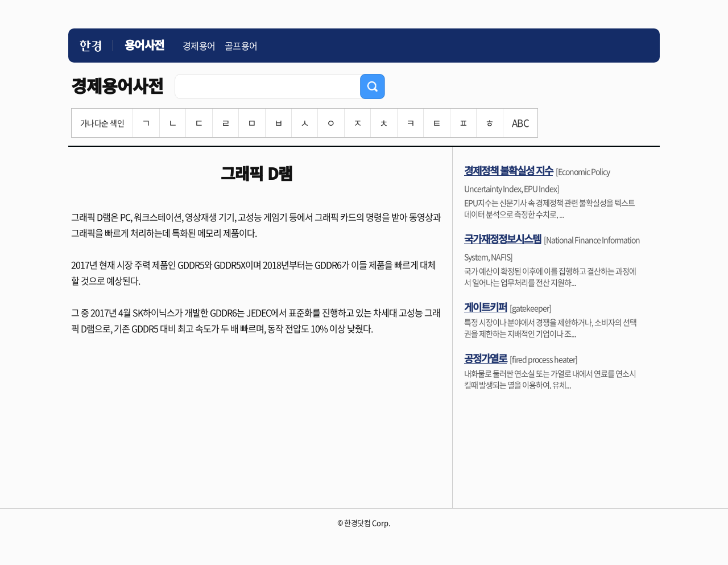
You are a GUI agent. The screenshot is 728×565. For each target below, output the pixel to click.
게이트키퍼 (485, 307)
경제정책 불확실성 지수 (508, 170)
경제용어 (199, 46)
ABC (520, 123)
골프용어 (241, 46)
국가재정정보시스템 (502, 238)
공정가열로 (485, 358)
